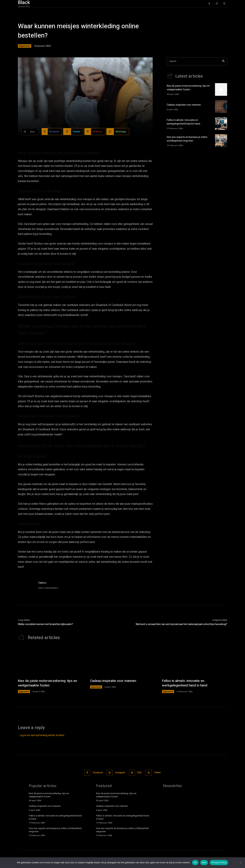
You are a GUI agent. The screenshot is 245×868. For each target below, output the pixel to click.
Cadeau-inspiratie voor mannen (184, 105)
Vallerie (42, 583)
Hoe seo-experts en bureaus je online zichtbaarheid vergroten (187, 139)
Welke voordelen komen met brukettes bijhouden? (45, 624)
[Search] (223, 61)
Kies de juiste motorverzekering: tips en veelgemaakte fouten (188, 88)
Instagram (119, 772)
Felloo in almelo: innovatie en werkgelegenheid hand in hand (183, 122)
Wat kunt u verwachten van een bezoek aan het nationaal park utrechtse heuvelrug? (181, 624)
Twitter (161, 772)
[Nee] (241, 863)
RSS (141, 772)
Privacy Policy (219, 862)
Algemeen (25, 46)
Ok (195, 862)
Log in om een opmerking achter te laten (42, 735)
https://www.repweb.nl (48, 588)
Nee (204, 862)
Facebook (95, 772)
